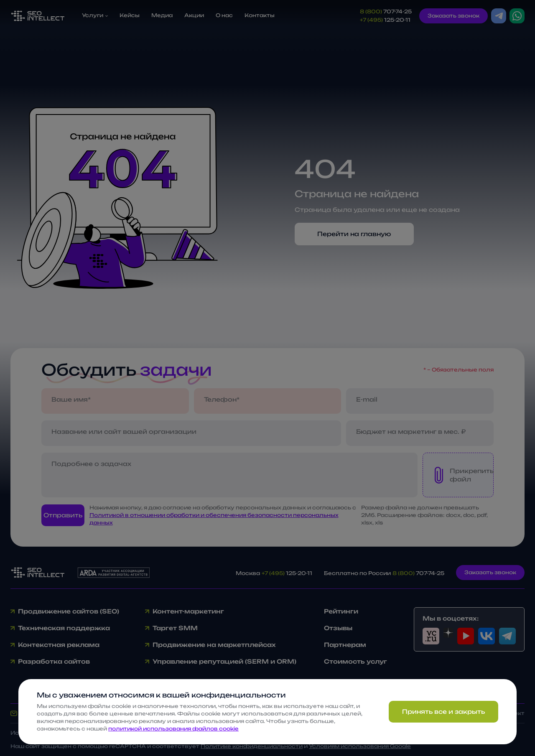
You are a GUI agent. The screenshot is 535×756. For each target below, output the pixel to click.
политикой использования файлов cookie (173, 729)
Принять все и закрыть (443, 711)
